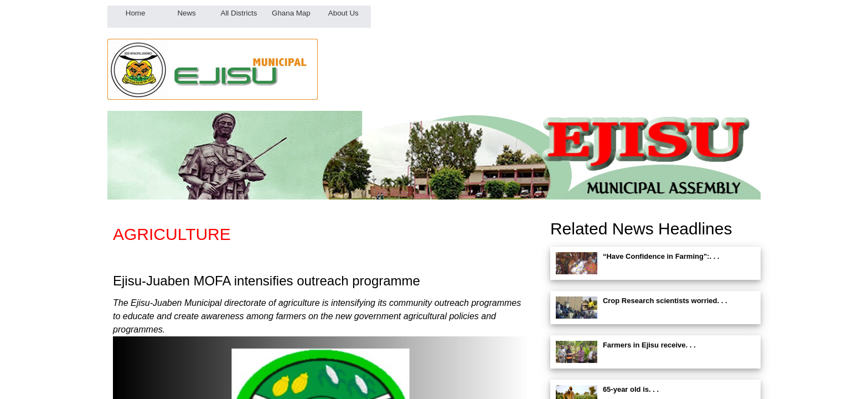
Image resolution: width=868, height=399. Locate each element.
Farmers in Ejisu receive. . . (649, 345)
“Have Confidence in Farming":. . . (661, 256)
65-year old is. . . (631, 389)
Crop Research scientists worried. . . (665, 301)
